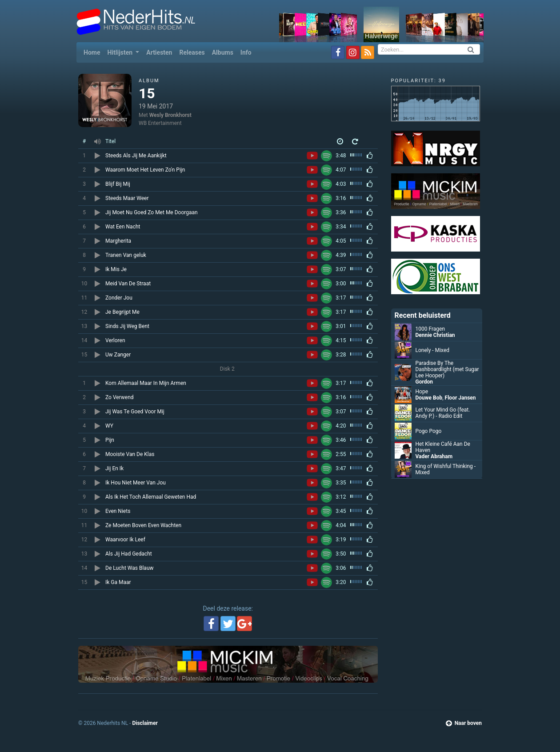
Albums (223, 52)
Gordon (424, 382)
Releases (192, 52)
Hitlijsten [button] (120, 52)
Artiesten (159, 52)
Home (94, 52)
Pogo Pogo (429, 431)
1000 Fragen (430, 329)
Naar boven (464, 723)
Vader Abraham (434, 456)
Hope (422, 392)
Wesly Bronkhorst (170, 115)
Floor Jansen (460, 398)
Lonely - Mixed (433, 350)
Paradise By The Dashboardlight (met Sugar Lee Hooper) (447, 369)
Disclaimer (145, 723)
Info (246, 52)
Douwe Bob (429, 398)
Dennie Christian (435, 335)
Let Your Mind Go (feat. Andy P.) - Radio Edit (443, 413)
